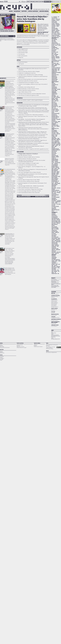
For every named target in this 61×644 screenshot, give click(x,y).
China (57, 63)
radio (59, 221)
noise (52, 193)
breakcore (57, 57)
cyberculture (54, 92)
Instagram (23, 2)
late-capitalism (57, 163)
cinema (53, 64)
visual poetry (54, 270)
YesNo (6, 159)
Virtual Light (54, 285)
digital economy (54, 104)
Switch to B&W (47, 2)
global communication (55, 142)
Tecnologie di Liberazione (56, 284)
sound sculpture (54, 243)
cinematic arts (57, 64)
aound (53, 32)
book (55, 53)
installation (54, 152)
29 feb (1, 175)
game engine (54, 137)
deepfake (53, 99)
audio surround (54, 40)
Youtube (24, 2)
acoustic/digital (54, 23)
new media (53, 189)
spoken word (54, 248)
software (53, 239)
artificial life (54, 36)
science (57, 229)
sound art (53, 242)
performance (54, 198)
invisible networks (55, 160)
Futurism (53, 136)
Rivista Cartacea (33, 11)
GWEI (52, 334)
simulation (57, 233)
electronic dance (55, 116)
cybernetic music (54, 94)
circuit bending (54, 66)
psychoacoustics (55, 216)
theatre (53, 261)
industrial (53, 148)
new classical (54, 188)
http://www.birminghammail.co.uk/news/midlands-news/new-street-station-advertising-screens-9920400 (10, 261)
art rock (59, 34)
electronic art (54, 115)
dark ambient (54, 96)
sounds (53, 245)
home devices (58, 144)
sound (53, 241)
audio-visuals (54, 42)
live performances (55, 165)
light (52, 164)
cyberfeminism (54, 93)
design (57, 100)
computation (54, 74)
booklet (53, 56)
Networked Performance (56, 336)
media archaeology (55, 170)
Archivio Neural (44, 11)
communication (54, 71)
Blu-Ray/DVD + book (55, 52)
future (56, 135)
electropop (54, 120)
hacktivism (53, 144)
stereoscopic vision (55, 249)
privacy (53, 211)
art (52, 34)
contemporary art (55, 85)
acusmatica (57, 24)
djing (60, 107)
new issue (59, 188)
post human (58, 204)
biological (53, 46)
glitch (53, 141)
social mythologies (55, 237)
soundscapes (54, 246)
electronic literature (55, 117)
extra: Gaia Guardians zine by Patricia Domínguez (32, 37)
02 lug (1, 110)
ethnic (53, 123)
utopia (56, 264)
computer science (55, 79)
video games (54, 267)
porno (56, 203)
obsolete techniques (55, 195)
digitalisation (54, 107)
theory (56, 261)
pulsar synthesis (55, 221)
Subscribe (32, 2)
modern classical (55, 175)
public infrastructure (55, 219)
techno (53, 253)
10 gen (1, 235)
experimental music (55, 125)
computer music (54, 78)
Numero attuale (4, 29)
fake (55, 126)
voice (52, 271)
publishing (58, 220)
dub (55, 108)
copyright (53, 86)
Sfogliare (36, 345)
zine (58, 274)
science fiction (54, 230)
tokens (59, 261)
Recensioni (17, 11)
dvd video (53, 110)
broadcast (53, 58)
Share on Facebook (2, 88)
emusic (59, 122)
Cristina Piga (19, 195)
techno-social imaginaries (54, 255)
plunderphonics (58, 202)
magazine (57, 167)
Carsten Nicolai (54, 60)
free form (58, 134)
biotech (57, 49)
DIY (58, 107)
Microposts (3, 78)
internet (57, 157)
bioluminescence (54, 48)
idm (59, 145)
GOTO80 (7, 151)
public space (54, 220)
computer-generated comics (55, 82)
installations (54, 153)
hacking (59, 143)
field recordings (54, 132)
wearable (56, 271)
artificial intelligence (55, 35)
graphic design (54, 143)
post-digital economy (55, 206)
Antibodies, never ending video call (41, 197)
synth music (54, 252)
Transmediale (54, 262)
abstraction (58, 19)
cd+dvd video (54, 63)
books (56, 56)
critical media (54, 89)
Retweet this (1, 88)
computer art (54, 76)
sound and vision (57, 241)
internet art (54, 158)
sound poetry (58, 242)
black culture (54, 50)
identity (57, 145)
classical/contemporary (56, 68)
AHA (52, 332)
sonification (58, 239)
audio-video (54, 41)
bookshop (53, 57)
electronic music (54, 118)
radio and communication (56, 222)
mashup (56, 168)
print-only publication (55, 210)
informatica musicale (55, 149)
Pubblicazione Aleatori (38, 347)
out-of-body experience (55, 197)
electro (53, 112)
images (53, 147)
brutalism (58, 58)
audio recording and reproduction (55, 38)
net (58, 181)
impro (56, 147)
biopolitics (53, 49)
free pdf (53, 135)
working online (54, 274)
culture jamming (54, 91)
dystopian (57, 110)
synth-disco (59, 252)
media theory (54, 172)
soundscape (57, 245)
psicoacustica (54, 215)
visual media (54, 269)
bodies (53, 53)
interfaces (53, 157)
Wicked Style (54, 282)
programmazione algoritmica (54, 213)
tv (57, 263)
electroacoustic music (55, 114)
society (59, 238)
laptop (53, 163)
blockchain (54, 51)
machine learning (55, 166)
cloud (58, 69)
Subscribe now (20, 36)
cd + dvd (59, 60)
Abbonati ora (41, 30)
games (58, 139)
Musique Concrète (55, 180)
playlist (53, 202)
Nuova (11, 11)
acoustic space (54, 21)
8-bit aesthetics (54, 18)
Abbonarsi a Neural (5, 15)
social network (54, 238)
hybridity (53, 145)
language (56, 162)
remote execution (55, 225)
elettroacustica (54, 122)
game (56, 136)
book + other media (55, 54)
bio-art (56, 45)
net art (53, 182)
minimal (58, 173)
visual (59, 268)
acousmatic (54, 20)
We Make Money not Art (56, 339)
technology (54, 256)
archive (58, 33)
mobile (57, 174)
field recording (54, 130)
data (58, 96)
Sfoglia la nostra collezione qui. (7, 40)
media (59, 168)
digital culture (54, 103)
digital (53, 101)
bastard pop (54, 44)
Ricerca (35, 346)
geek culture (54, 140)
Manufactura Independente (51, 352)
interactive (54, 155)
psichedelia (54, 214)
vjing (58, 270)
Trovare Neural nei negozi (7, 31)
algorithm (58, 25)
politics (53, 203)
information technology (56, 150)
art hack (55, 34)
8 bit (58, 17)
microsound (54, 173)
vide (59, 264)
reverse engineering (55, 228)
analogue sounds (55, 28)
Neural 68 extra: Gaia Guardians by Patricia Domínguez (25, 197)
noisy (55, 193)
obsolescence (54, 194)
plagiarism (59, 201)
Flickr (26, 2)
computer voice (54, 81)
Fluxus (57, 133)
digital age (56, 101)
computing (53, 84)
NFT (58, 192)
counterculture (54, 88)
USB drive (53, 264)
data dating (54, 97)
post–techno (54, 208)
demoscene (53, 100)
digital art (53, 102)
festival (53, 127)
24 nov (1, 87)
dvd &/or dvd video (55, 109)
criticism (59, 89)
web (59, 271)
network (56, 182)
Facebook (21, 2)
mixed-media (54, 174)
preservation (54, 209)
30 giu (1, 137)
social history (54, 235)
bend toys (58, 44)
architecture (54, 33)
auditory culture (54, 43)
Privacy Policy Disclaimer (5, 348)
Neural (1, 343)
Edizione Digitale (33, 40)
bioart (59, 45)
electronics (58, 119)
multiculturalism (55, 177)
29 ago (1, 251)
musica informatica (55, 179)
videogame (58, 267)
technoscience (54, 257)
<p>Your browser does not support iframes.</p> (8, 59)
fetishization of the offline (55, 129)
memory (58, 172)
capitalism (53, 59)
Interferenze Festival (55, 335)
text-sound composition (56, 260)
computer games (54, 77)
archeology (56, 32)
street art (53, 250)
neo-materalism (54, 181)
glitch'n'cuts (57, 141)
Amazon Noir (54, 333)
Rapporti (24, 11)
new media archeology (55, 190)
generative (58, 140)
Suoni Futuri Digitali (55, 281)
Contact (37, 2)
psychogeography (55, 218)
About (28, 2)
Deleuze (56, 99)
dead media (58, 97)
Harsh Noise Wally (9, 234)
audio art (59, 36)
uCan (52, 338)
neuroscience (54, 186)
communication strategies (56, 73)
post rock (53, 205)
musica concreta (54, 178)
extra (53, 126)
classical (53, 67)
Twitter (20, 2)
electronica (54, 119)
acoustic (58, 20)
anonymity (58, 31)
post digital (54, 204)
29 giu (1, 161)
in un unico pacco (25, 44)
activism (53, 24)
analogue (53, 27)
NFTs (60, 192)
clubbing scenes (54, 70)
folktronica (54, 134)
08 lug (1, 273)
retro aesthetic (54, 227)
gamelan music (54, 139)
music (59, 177)
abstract (53, 19)
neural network (57, 183)
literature (56, 164)
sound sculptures (55, 244)
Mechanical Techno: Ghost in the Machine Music (10, 126)
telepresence (54, 259)
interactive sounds (55, 156)
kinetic (53, 162)
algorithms (54, 26)
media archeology (55, 171)
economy (57, 111)
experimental (54, 124)
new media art (54, 192)
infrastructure (54, 151)
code (58, 70)
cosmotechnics (54, 87)
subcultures (58, 250)
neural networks (55, 185)
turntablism (54, 263)
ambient (58, 26)
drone (53, 108)
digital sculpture (55, 106)
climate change (54, 69)
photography (54, 201)
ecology (53, 111)
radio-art (58, 223)
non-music (58, 193)
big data (53, 45)
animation (53, 31)
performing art (54, 200)
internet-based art (55, 159)
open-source (54, 196)
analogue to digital (55, 30)
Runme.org (53, 337)
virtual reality (54, 268)
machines (53, 167)
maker (53, 168)
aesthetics (53, 25)
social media (54, 236)
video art (56, 266)
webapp (53, 272)
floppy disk (54, 133)
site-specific (54, 234)
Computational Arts (55, 75)
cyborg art (54, 95)
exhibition (56, 123)
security (53, 233)
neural (53, 183)
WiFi (55, 272)
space (58, 246)
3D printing (55, 17)
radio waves (54, 223)
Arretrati (10, 29)
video (52, 266)
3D (52, 17)
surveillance (54, 251)
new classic (54, 187)
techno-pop (57, 253)
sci (55, 229)
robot (53, 229)
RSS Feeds (42, 2)
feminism (58, 126)
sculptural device (55, 231)
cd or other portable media (55, 62)
